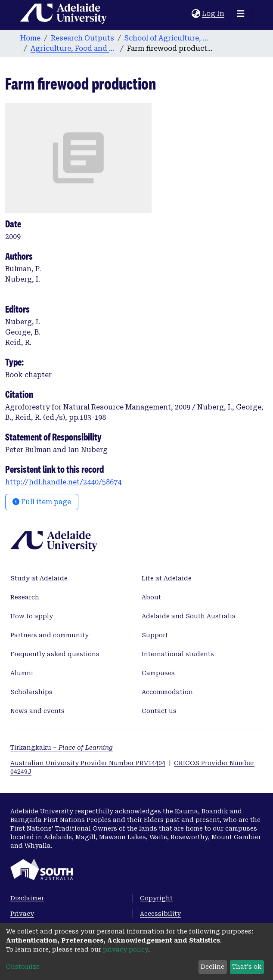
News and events (37, 711)
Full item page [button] (42, 502)
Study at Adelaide (39, 578)
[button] (196, 14)
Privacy (22, 914)
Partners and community (50, 635)
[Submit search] (185, 14)
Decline (213, 967)
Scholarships (31, 692)
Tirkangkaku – (62, 747)
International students (178, 654)
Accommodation (167, 692)
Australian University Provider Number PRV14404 (88, 763)
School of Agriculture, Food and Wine (168, 38)
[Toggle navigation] (241, 14)
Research (25, 597)
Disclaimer (27, 898)
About (151, 597)
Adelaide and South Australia (189, 616)
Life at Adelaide (167, 578)
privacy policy (126, 949)
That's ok (247, 967)
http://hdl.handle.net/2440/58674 (63, 482)
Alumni (22, 673)
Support (155, 635)
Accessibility (160, 914)
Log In (214, 14)
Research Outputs (82, 38)
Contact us (159, 711)
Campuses (158, 673)
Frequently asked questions (55, 654)
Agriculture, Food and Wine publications (74, 48)
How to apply (32, 616)
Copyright (156, 898)
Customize (23, 967)
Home (30, 38)
